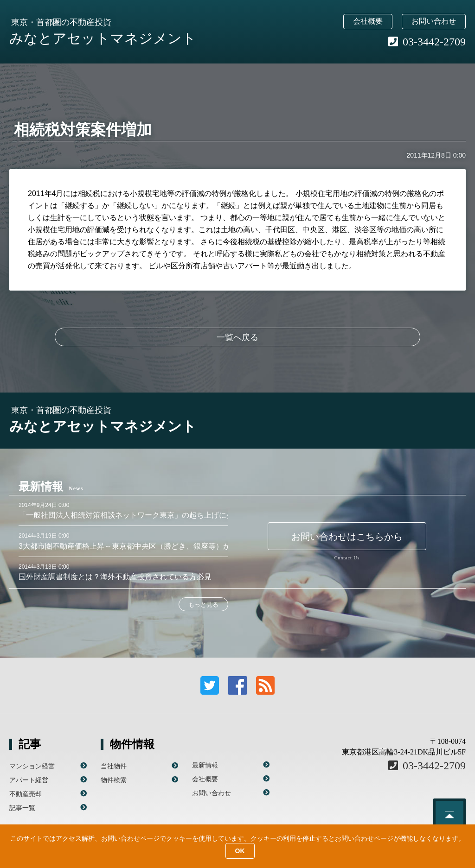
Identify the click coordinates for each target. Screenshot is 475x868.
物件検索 (114, 780)
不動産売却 (26, 794)
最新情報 (205, 765)
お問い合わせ (434, 21)
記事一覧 (22, 808)
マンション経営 (32, 766)
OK (240, 851)
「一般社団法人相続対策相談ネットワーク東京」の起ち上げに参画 (130, 515)
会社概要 (368, 21)
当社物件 (114, 766)
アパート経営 (29, 780)
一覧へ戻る (237, 337)
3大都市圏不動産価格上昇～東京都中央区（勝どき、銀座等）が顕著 (132, 546)
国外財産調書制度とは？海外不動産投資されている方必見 (115, 577)
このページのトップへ (449, 815)
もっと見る (203, 605)
